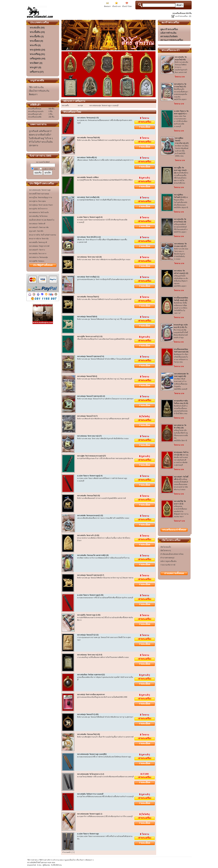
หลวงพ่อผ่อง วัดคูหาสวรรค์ (39, 246)
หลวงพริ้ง (65, 105)
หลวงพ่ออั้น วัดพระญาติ (38, 242)
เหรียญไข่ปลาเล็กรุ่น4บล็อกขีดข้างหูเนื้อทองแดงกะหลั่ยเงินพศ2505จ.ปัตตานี (181, 433)
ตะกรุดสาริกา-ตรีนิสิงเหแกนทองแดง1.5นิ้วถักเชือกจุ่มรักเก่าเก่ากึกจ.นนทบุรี (105, 816)
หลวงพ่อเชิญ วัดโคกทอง (38, 216)
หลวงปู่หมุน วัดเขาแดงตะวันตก (41, 205)
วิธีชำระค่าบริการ (46, 860)
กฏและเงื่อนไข (70, 860)
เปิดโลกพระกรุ (166, 551)
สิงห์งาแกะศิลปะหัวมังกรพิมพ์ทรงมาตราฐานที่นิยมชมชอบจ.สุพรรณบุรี (103, 419)
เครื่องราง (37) (37, 72)
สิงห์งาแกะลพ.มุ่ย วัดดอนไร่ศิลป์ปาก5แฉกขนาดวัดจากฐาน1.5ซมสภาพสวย (105, 578)
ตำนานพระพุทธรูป (167, 558)
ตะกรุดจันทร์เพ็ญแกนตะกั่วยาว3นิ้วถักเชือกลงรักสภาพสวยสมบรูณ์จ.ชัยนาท (105, 458)
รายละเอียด (145, 127)
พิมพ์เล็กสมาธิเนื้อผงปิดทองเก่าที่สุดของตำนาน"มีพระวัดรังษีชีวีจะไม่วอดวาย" (181, 305)
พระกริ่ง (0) (35, 45)
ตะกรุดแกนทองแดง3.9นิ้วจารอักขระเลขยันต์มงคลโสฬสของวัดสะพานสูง (104, 757)
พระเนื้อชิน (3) (37, 36)
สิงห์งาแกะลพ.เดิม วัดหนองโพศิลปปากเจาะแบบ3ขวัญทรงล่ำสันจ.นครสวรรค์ (105, 140)
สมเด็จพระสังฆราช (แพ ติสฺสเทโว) (42, 220)
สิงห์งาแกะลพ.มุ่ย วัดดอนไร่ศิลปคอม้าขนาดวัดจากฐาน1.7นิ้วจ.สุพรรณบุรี (104, 319)
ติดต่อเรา (108, 6)
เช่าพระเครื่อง (145, 122)
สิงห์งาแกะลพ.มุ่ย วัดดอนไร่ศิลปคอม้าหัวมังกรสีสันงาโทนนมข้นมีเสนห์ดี (104, 359)
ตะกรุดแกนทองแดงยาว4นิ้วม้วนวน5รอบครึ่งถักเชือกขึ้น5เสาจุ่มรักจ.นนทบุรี (105, 598)
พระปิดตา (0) (36, 63)
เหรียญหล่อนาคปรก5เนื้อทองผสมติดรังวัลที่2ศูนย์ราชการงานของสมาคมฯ (181, 509)
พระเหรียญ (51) (37, 54)
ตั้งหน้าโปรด (127, 6)
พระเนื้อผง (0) (36, 41)
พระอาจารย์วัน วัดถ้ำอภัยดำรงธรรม (43, 235)
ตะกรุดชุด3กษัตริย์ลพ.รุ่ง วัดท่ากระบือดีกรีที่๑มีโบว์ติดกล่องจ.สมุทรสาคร (104, 200)
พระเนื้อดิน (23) (37, 32)
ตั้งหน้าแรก (117, 6)
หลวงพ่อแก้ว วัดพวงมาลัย (39, 227)
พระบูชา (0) (36, 67)
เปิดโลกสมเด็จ (166, 547)
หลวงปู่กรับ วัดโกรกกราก (38, 209)
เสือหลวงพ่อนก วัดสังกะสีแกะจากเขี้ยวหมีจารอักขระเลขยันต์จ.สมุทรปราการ (105, 160)
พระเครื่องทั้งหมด (174, 530)
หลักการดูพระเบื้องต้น (168, 561)
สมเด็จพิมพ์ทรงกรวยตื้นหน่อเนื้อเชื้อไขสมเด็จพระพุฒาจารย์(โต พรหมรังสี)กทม (181, 175)
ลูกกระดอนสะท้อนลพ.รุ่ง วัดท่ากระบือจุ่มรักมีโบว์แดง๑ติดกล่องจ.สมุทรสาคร (105, 279)
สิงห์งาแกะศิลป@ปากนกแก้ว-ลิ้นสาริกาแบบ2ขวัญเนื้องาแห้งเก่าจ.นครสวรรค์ (105, 737)
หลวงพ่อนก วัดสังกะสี (37, 224)
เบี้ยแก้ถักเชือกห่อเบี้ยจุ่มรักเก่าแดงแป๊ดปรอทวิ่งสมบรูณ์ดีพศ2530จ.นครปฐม (105, 339)
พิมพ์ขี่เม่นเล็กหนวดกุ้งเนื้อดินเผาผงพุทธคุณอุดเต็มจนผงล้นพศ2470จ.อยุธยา (181, 92)
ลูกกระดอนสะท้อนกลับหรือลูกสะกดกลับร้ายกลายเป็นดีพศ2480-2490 (102, 697)
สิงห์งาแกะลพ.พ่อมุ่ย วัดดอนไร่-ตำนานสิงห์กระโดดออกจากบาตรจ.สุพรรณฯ (105, 399)
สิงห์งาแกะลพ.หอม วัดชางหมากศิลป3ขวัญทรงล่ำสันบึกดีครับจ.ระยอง (103, 439)
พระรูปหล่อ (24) (37, 50)
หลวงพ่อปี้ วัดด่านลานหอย (39, 194)
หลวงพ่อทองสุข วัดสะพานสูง (40, 190)
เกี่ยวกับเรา (80, 860)
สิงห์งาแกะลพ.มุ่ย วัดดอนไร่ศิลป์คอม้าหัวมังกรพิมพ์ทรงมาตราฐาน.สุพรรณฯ (105, 717)
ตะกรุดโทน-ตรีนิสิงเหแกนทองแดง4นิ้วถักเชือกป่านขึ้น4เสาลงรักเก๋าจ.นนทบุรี (105, 797)
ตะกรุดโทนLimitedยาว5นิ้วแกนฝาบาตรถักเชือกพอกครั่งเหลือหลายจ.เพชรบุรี (105, 777)
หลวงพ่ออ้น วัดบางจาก (38, 254)
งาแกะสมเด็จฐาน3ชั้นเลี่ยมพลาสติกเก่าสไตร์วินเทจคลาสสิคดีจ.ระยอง (103, 657)
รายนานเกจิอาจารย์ (168, 565)
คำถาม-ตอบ (58, 860)
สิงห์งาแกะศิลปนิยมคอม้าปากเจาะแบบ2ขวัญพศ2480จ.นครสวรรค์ (102, 498)
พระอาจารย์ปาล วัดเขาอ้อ (39, 239)
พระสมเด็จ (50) (37, 28)
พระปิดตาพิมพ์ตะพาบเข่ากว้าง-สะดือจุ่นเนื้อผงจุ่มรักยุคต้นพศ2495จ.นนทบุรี (181, 381)
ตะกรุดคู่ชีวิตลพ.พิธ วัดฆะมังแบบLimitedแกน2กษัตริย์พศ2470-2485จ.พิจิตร (105, 180)
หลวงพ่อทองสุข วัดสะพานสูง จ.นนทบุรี (104, 105)
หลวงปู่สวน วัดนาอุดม (37, 201)
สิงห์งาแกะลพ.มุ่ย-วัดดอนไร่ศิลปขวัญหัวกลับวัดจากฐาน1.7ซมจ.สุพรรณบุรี (105, 379)
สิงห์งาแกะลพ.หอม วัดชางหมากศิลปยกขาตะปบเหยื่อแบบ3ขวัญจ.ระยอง (104, 259)
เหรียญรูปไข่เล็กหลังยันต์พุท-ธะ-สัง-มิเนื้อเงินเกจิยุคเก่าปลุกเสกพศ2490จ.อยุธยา (181, 278)
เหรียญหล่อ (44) (38, 59)
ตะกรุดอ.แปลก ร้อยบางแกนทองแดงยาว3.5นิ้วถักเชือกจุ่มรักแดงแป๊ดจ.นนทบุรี (181, 119)
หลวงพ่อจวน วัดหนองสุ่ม (38, 257)
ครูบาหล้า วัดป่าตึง (36, 231)
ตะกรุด (80, 105)
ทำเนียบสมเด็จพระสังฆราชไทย (172, 554)
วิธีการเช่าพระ (33, 860)
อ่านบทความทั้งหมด (174, 573)
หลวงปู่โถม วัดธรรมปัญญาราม (41, 197)
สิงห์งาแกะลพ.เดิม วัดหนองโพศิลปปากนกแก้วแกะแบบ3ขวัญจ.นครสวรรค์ (104, 299)
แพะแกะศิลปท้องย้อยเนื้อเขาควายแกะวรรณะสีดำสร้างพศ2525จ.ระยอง (103, 518)
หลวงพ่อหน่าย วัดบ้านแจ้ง (39, 212)
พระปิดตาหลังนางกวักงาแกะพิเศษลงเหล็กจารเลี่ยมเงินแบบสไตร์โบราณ (103, 558)
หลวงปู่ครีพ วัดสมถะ (37, 261)
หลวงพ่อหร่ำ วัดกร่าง (37, 250)
